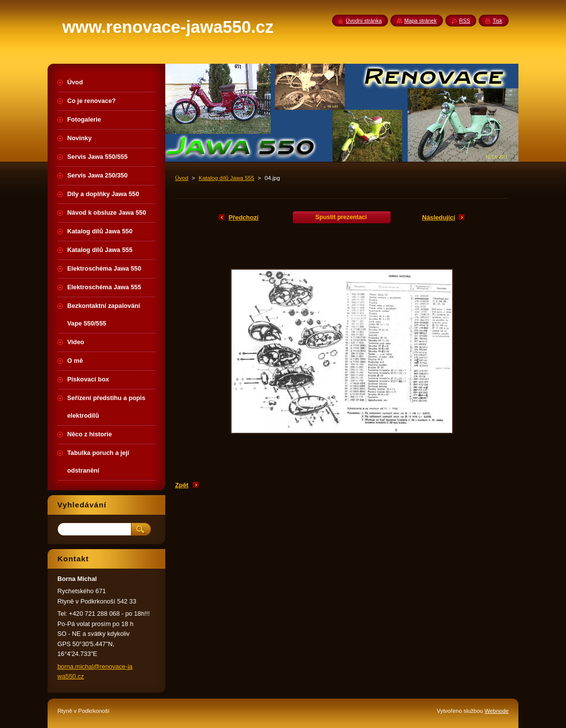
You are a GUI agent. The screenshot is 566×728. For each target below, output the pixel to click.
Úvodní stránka (364, 21)
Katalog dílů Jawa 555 (226, 178)
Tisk (497, 21)
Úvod (182, 178)
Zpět (182, 485)
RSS (464, 21)
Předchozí (244, 217)
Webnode (497, 711)
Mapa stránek (420, 21)
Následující (438, 217)
